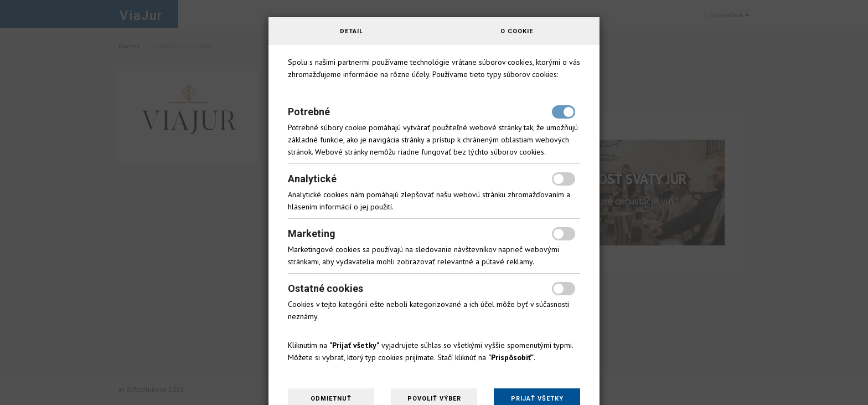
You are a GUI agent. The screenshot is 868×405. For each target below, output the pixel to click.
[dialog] (434, 202)
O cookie (517, 31)
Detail (352, 31)
